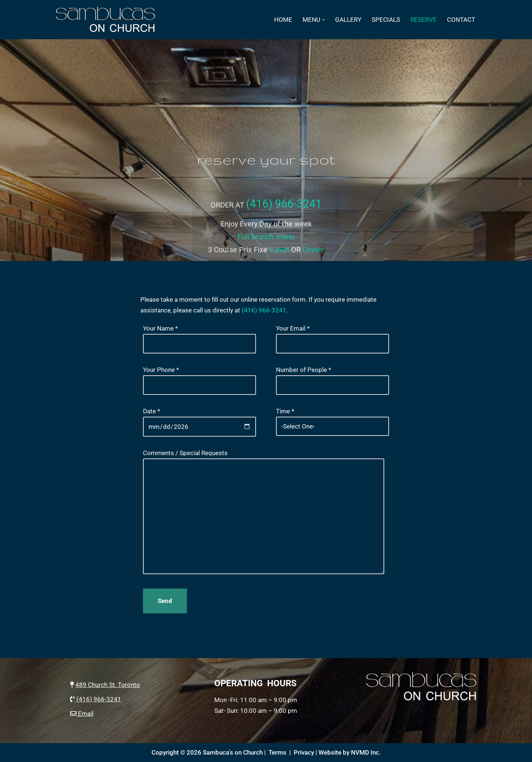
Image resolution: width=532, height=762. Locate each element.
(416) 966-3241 (284, 211)
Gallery (348, 20)
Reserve (424, 20)
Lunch (279, 257)
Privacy (304, 752)
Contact (461, 20)
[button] (323, 20)
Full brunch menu (266, 244)
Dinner (313, 257)
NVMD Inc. (366, 752)
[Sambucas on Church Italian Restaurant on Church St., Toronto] (107, 20)
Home (283, 20)
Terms (277, 752)
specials (386, 20)
